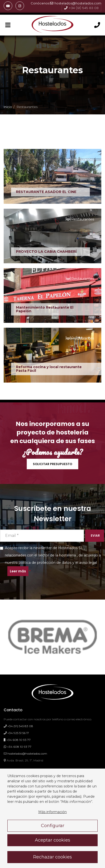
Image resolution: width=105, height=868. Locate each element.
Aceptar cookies (52, 840)
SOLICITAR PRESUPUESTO (52, 464)
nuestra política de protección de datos (38, 563)
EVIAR (95, 536)
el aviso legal (86, 563)
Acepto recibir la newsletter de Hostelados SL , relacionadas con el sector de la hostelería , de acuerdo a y (50, 561)
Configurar (53, 826)
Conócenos (40, 3)
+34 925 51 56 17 (16, 733)
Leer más (18, 571)
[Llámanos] (97, 25)
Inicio (8, 107)
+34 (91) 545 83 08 (81, 8)
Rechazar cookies (52, 857)
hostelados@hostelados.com (76, 3)
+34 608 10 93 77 (17, 740)
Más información (52, 812)
